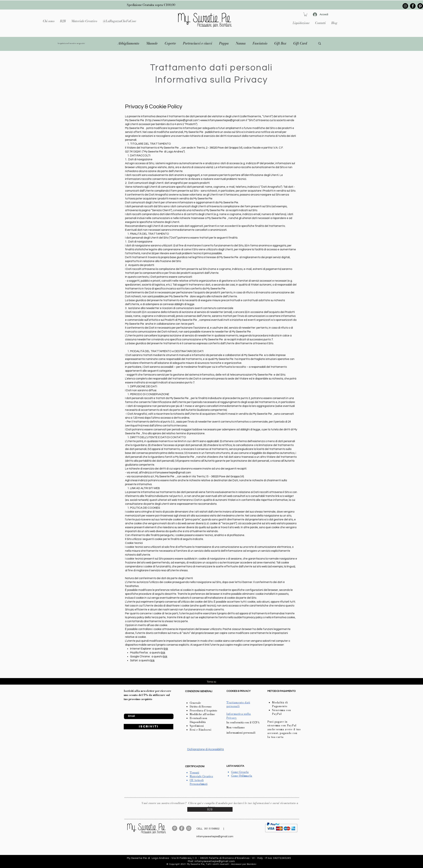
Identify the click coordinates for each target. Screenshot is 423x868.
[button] (84, 21)
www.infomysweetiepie (168, 120)
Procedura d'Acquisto (203, 711)
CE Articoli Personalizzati (199, 782)
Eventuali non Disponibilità (198, 720)
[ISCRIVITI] (149, 727)
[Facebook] (413, 6)
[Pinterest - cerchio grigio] (175, 828)
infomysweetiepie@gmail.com (172, 473)
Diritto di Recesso (201, 707)
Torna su (211, 682)
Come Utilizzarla (242, 776)
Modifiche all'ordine (202, 714)
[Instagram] (405, 6)
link (166, 649)
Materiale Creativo (201, 776)
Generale (195, 703)
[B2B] (210, 809)
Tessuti (194, 773)
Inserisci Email (132, 711)
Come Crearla (240, 772)
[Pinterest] (420, 6)
